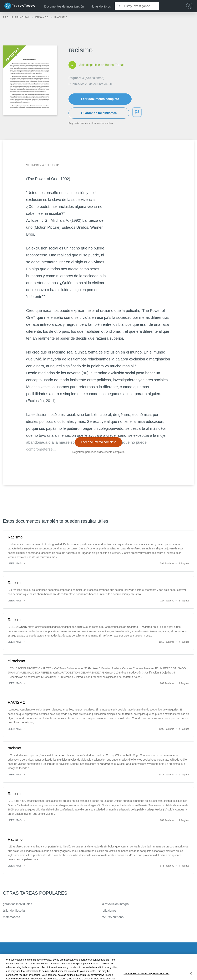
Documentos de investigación (64, 6)
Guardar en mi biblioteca (99, 113)
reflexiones (109, 911)
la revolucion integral (116, 904)
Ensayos (42, 17)
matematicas (12, 917)
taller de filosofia (14, 911)
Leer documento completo (100, 99)
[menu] (190, 6)
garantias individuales (18, 904)
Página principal (17, 17)
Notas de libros (101, 6)
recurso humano (113, 917)
